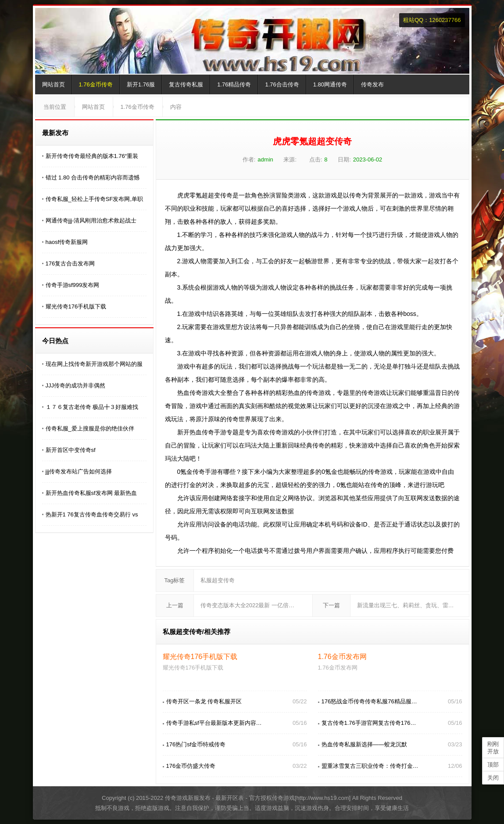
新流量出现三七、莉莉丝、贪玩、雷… (406, 605)
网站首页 (54, 84)
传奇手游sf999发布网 (73, 285)
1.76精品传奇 (234, 84)
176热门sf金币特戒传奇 (196, 744)
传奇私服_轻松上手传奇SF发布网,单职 (94, 199)
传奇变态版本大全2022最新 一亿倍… (248, 605)
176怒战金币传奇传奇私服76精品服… (369, 701)
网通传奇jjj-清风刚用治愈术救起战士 (91, 220)
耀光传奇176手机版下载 (76, 306)
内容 (176, 107)
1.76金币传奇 (96, 84)
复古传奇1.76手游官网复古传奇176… (369, 723)
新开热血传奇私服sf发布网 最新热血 (91, 493)
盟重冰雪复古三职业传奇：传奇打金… (370, 766)
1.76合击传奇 (282, 84)
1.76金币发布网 (342, 657)
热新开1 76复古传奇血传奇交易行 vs (92, 514)
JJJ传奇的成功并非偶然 (76, 385)
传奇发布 (372, 84)
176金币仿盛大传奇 (191, 766)
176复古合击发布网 (70, 263)
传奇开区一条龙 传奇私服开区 (204, 701)
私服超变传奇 (218, 580)
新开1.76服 (141, 84)
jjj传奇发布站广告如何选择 (79, 471)
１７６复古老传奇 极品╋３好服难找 (92, 407)
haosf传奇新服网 (67, 242)
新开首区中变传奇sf (71, 450)
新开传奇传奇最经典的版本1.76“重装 (92, 156)
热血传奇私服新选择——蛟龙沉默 (364, 744)
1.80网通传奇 (330, 84)
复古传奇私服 (186, 84)
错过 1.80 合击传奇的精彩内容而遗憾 (93, 177)
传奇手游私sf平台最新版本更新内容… (214, 723)
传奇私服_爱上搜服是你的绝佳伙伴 (90, 428)
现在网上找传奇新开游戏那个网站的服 (94, 364)
